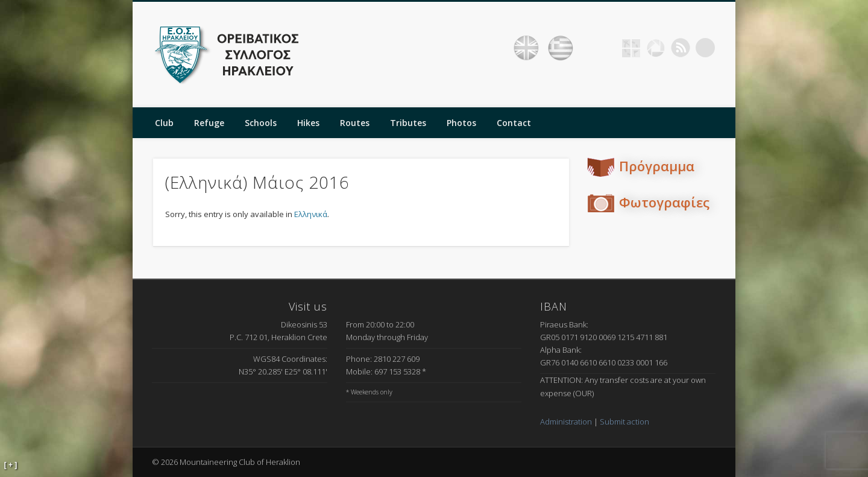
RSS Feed (681, 48)
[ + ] (11, 465)
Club (164, 123)
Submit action (624, 422)
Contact (514, 123)
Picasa (656, 48)
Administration (566, 422)
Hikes (308, 123)
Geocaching (631, 48)
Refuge (209, 123)
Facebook (606, 48)
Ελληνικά (311, 214)
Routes (355, 123)
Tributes (408, 123)
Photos (461, 123)
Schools (261, 123)
